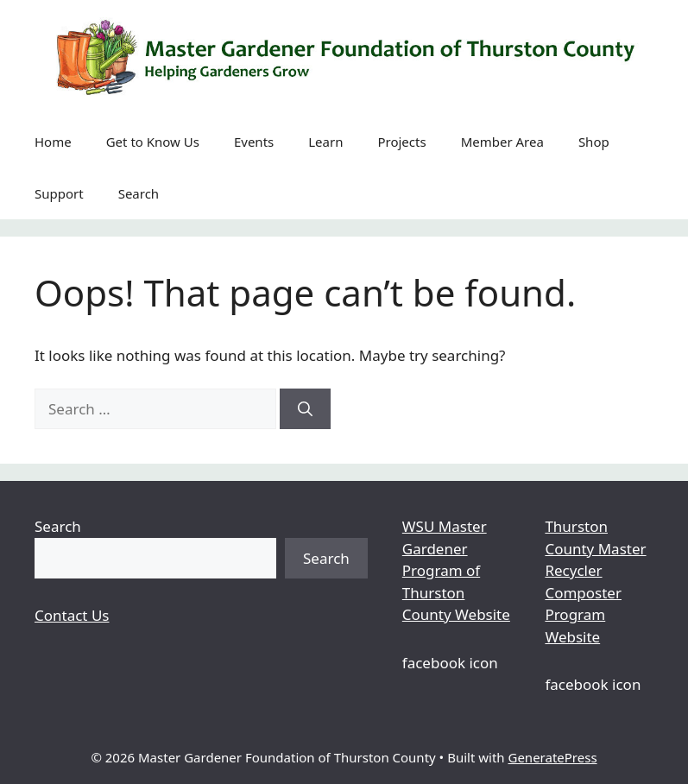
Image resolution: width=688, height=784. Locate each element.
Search (139, 193)
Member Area (502, 142)
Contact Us (72, 615)
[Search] (305, 409)
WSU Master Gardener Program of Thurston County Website (456, 570)
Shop (594, 142)
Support (59, 193)
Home (53, 142)
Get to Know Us (153, 142)
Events (254, 142)
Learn (325, 142)
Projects (401, 142)
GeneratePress (552, 757)
